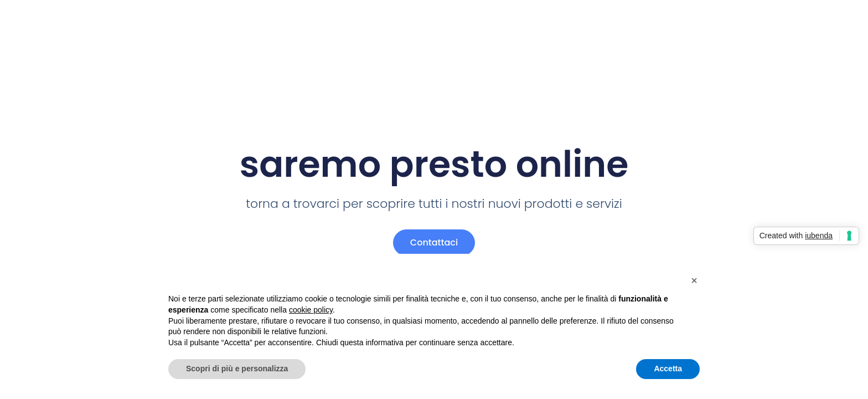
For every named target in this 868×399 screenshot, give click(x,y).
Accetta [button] (668, 369)
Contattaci (434, 242)
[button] (694, 280)
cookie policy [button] (311, 310)
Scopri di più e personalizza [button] (237, 369)
